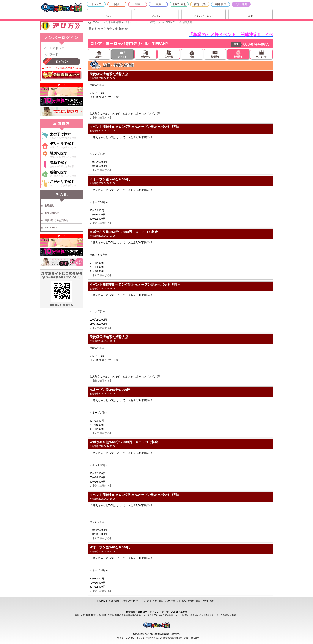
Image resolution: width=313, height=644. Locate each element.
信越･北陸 (200, 4)
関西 (117, 4)
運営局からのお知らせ (57, 220)
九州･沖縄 (241, 4)
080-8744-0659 (256, 44)
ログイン (62, 62)
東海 (158, 4)
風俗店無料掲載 (191, 601)
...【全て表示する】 (101, 118)
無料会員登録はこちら (62, 75)
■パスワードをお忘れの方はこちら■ (61, 68)
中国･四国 (220, 4)
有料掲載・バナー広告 (165, 601)
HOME (101, 601)
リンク (145, 601)
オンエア (96, 4)
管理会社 (208, 601)
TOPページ (51, 228)
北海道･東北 (179, 4)
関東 (138, 4)
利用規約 (49, 206)
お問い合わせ (52, 213)
